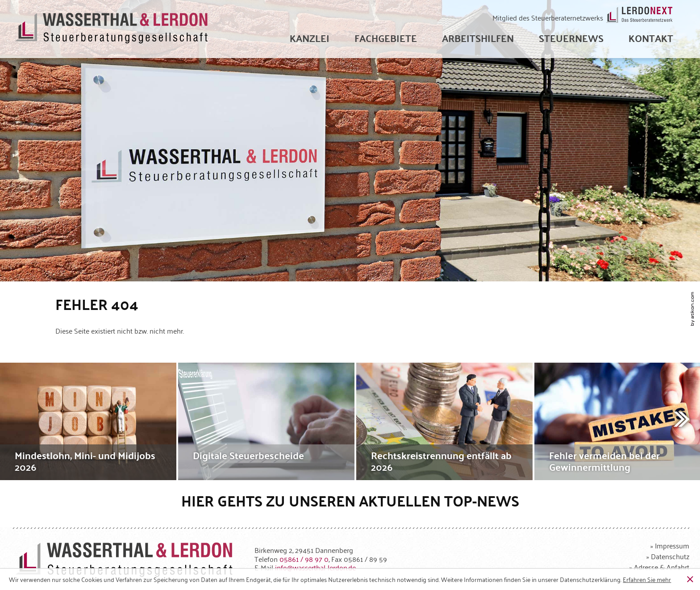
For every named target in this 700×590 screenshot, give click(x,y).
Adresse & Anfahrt (662, 567)
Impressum (672, 545)
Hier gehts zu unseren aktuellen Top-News (350, 500)
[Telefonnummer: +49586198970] (304, 559)
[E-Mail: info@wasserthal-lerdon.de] (315, 567)
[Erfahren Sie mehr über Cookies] (647, 579)
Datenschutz (670, 556)
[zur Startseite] (112, 29)
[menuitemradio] (651, 38)
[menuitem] (310, 38)
